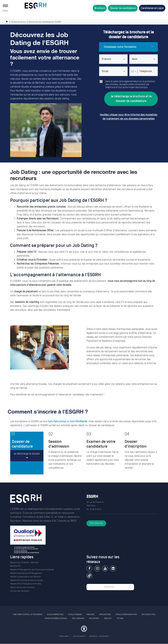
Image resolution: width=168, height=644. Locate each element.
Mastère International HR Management (26, 573)
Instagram (97, 569)
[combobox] (133, 71)
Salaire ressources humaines (22, 587)
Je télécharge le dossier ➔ (27, 456)
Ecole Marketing (55, 614)
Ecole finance (75, 614)
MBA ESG (91, 614)
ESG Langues (78, 618)
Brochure (100, 8)
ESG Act (108, 618)
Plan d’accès (96, 523)
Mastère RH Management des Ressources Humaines (32, 570)
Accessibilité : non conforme (99, 636)
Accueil (7, 22)
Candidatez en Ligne (152, 8)
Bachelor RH (15, 566)
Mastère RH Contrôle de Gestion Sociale (27, 580)
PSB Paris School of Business (27, 614)
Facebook (89, 569)
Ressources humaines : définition (24, 563)
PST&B (120, 618)
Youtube (105, 569)
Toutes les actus (18, 22)
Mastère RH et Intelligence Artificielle (26, 584)
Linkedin (113, 569)
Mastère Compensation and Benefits (26, 577)
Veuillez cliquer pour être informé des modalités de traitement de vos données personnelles (129, 117)
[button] (84, 629)
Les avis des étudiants (20, 591)
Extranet (89, 576)
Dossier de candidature (123, 8)
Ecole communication (126, 614)
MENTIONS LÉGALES (79, 636)
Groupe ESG (105, 614)
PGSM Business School (56, 618)
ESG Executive (148, 614)
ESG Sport (94, 618)
